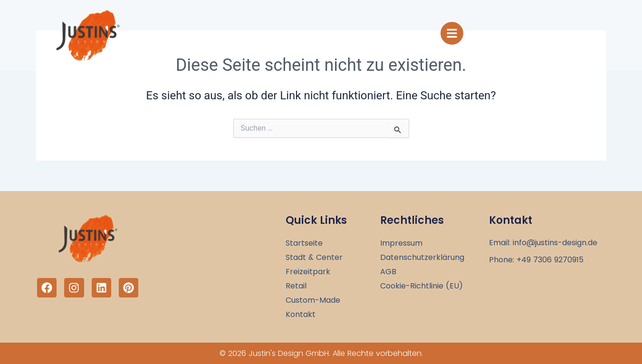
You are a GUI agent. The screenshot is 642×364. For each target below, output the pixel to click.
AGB (388, 272)
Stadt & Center (314, 258)
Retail (296, 286)
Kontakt (301, 315)
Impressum (401, 243)
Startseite (304, 243)
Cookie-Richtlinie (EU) (422, 286)
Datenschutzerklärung (422, 258)
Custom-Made (313, 300)
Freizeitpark (308, 272)
